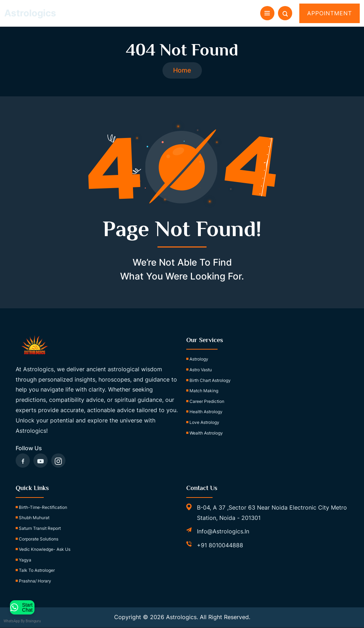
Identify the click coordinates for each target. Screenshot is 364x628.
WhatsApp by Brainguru (27, 621)
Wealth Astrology (206, 434)
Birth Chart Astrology (210, 381)
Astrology (199, 360)
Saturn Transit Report (40, 529)
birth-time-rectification (43, 508)
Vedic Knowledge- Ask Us (45, 550)
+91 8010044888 (220, 546)
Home (182, 71)
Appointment (330, 13)
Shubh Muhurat (34, 519)
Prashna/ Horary (35, 582)
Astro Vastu (201, 371)
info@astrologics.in (223, 532)
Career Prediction (207, 402)
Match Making (204, 392)
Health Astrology (206, 413)
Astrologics (30, 13)
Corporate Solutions (39, 540)
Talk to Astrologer (37, 571)
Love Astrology (204, 423)
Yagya (25, 561)
